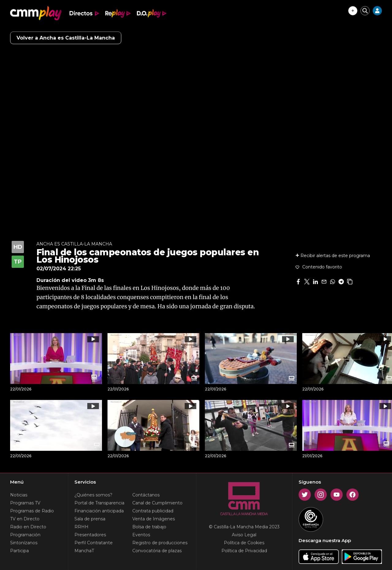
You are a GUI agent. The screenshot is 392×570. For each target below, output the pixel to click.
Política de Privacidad (244, 551)
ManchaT (84, 551)
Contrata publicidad (153, 511)
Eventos (141, 535)
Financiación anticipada (99, 511)
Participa (19, 551)
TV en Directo (25, 519)
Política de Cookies (244, 543)
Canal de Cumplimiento (157, 503)
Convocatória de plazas (157, 551)
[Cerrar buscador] (365, 11)
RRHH (81, 527)
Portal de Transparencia (99, 503)
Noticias (19, 495)
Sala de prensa (90, 519)
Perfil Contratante (94, 543)
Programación (25, 535)
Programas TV (25, 503)
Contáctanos (146, 495)
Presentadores (90, 535)
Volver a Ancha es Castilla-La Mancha (66, 38)
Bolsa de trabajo (149, 527)
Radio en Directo (28, 527)
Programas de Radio (32, 511)
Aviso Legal (244, 535)
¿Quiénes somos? (93, 495)
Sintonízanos (24, 543)
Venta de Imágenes (154, 519)
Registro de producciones (160, 543)
